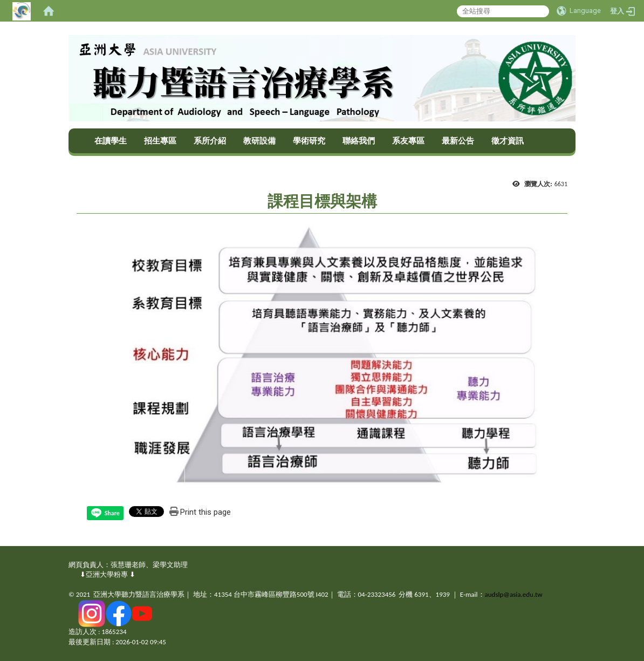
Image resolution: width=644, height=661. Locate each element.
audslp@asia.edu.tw (514, 594)
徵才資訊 (508, 141)
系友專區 (408, 141)
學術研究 (309, 141)
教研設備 (259, 141)
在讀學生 (111, 141)
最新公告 (458, 141)
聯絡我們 (359, 141)
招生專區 (160, 141)
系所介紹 (210, 141)
